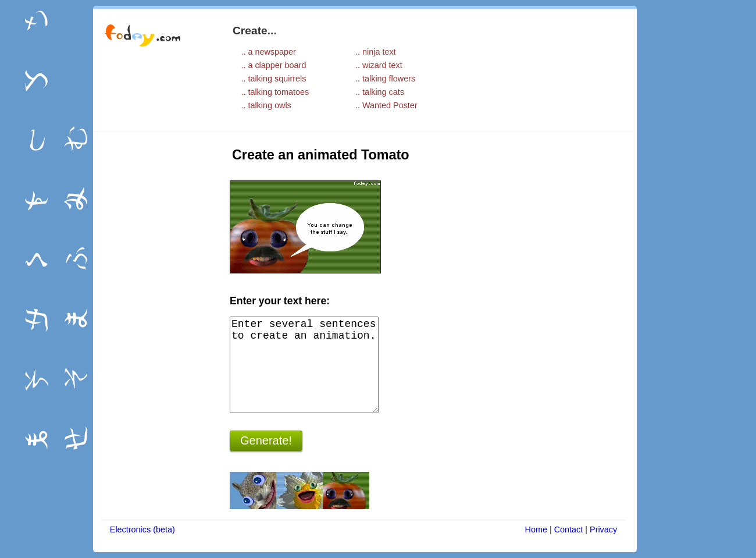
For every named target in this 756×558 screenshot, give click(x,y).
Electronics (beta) (142, 529)
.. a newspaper (268, 52)
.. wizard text (379, 65)
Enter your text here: (280, 301)
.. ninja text (376, 52)
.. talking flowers (385, 79)
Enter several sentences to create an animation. (304, 365)
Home (536, 529)
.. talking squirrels (273, 79)
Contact (569, 529)
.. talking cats (380, 92)
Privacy (603, 529)
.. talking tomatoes (275, 92)
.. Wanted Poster (386, 105)
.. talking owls (266, 105)
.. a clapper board (273, 65)
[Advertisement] (154, 318)
